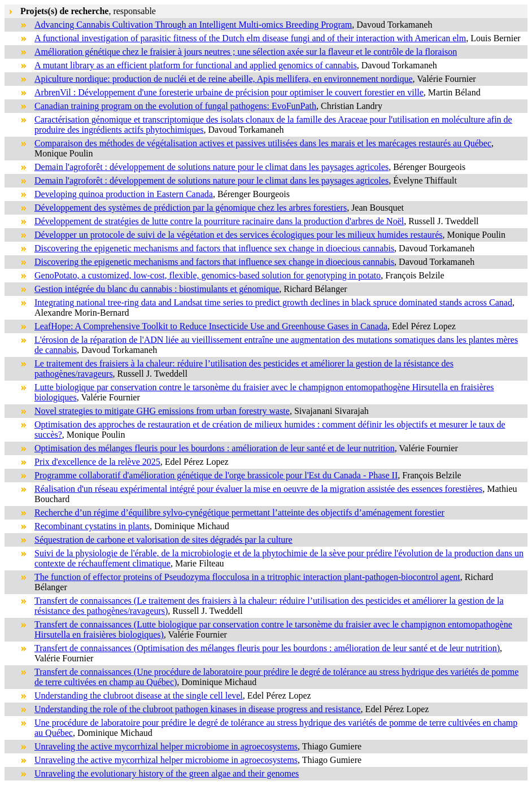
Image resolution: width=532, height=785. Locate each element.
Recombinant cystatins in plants (92, 526)
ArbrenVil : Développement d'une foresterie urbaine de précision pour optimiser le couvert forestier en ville (229, 92)
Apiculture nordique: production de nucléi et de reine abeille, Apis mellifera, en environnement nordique (224, 79)
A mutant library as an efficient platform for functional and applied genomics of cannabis (196, 65)
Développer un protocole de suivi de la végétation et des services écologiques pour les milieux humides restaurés (238, 235)
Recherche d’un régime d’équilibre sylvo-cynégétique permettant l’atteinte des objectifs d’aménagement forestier (239, 513)
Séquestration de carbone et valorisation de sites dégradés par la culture (163, 540)
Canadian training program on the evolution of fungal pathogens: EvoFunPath (175, 106)
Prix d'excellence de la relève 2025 (97, 462)
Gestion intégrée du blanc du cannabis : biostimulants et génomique (157, 289)
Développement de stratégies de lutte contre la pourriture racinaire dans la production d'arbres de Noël (219, 221)
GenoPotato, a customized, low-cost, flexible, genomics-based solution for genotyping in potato (208, 275)
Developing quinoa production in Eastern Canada (124, 194)
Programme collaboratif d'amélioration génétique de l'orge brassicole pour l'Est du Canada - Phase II (216, 475)
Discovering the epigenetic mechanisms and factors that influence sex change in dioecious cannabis (214, 248)
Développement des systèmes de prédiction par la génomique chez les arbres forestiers (191, 208)
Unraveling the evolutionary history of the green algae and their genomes (167, 773)
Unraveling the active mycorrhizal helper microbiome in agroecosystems (166, 746)
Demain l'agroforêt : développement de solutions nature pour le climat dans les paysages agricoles (212, 167)
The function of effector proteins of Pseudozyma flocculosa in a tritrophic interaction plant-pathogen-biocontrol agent (247, 577)
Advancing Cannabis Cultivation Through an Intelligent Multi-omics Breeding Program (193, 25)
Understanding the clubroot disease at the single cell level (139, 695)
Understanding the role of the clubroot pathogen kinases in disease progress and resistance (198, 709)
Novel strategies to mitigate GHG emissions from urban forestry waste (162, 411)
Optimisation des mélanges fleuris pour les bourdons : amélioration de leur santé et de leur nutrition (215, 448)
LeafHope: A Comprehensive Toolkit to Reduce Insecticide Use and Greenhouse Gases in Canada (211, 326)
